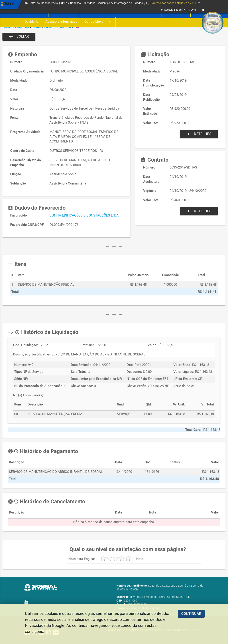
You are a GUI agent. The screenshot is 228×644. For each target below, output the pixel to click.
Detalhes (199, 134)
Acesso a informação (61, 22)
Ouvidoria (32, 22)
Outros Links (98, 22)
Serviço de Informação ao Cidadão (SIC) (124, 3)
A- (185, 10)
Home (7, 27)
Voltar (19, 37)
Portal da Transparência (41, 3)
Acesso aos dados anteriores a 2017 (176, 3)
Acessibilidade (171, 10)
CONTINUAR (191, 614)
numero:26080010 (58, 27)
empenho (22, 27)
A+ (193, 10)
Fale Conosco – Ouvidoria (78, 3)
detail (37, 27)
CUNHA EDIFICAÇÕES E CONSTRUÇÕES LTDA (84, 216)
